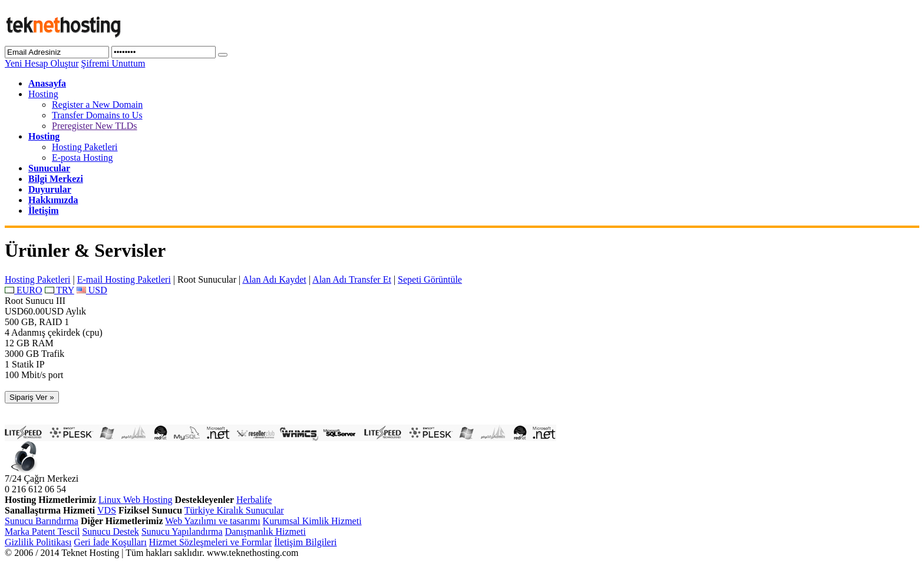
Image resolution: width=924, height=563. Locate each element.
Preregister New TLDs (95, 126)
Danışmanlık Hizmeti (265, 531)
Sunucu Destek (110, 531)
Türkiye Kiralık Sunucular (234, 510)
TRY (60, 290)
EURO (24, 290)
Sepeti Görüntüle (430, 279)
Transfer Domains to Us (97, 115)
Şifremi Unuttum (113, 63)
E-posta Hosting (82, 158)
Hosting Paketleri (85, 147)
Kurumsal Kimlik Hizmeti (312, 521)
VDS (107, 510)
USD (92, 290)
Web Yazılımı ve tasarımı (212, 521)
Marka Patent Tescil (42, 531)
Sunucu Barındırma (42, 521)
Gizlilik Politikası (38, 542)
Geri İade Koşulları (110, 542)
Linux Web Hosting (136, 500)
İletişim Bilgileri (305, 542)
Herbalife (254, 500)
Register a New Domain (97, 105)
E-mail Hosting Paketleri (124, 279)
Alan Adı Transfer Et (352, 279)
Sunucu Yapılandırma (182, 531)
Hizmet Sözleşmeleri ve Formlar (210, 542)
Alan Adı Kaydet (274, 279)
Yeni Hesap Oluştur (42, 63)
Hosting (43, 94)
